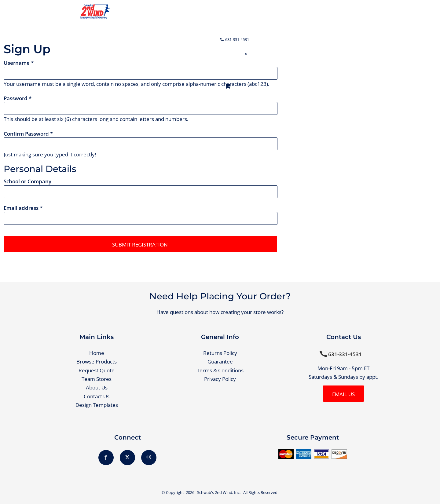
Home (97, 353)
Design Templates (97, 405)
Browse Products (97, 362)
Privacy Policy (220, 379)
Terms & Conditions (220, 370)
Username (17, 63)
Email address (21, 208)
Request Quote (97, 370)
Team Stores (97, 379)
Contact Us (97, 396)
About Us (97, 387)
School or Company (28, 181)
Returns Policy (220, 353)
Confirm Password (26, 134)
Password (16, 98)
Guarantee (220, 362)
